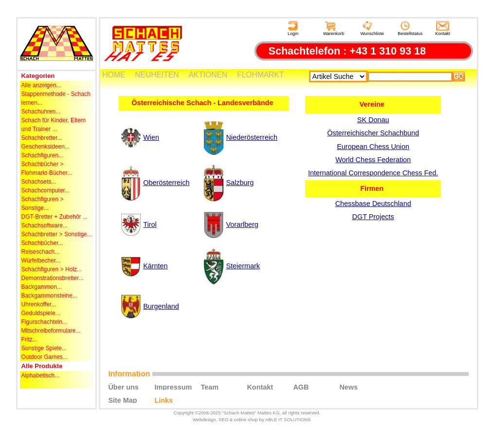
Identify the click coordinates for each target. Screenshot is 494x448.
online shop (246, 420)
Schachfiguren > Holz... (52, 269)
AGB (301, 387)
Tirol (150, 224)
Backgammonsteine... (49, 296)
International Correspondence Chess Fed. (373, 173)
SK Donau (373, 120)
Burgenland (161, 306)
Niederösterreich (252, 137)
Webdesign (204, 420)
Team (210, 387)
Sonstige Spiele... (44, 348)
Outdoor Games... (45, 357)
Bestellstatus (410, 28)
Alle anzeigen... (41, 85)
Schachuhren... (41, 112)
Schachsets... (39, 182)
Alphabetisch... (41, 375)
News (348, 387)
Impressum (173, 387)
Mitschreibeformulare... (51, 331)
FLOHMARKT (260, 75)
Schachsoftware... (45, 225)
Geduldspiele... (41, 313)
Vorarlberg (242, 224)
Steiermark (243, 266)
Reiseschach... (41, 252)
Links (164, 400)
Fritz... (29, 339)
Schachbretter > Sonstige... (57, 234)
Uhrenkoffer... (39, 304)
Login (293, 28)
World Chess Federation (373, 160)
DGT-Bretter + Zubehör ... (55, 217)
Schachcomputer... (46, 190)
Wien (151, 137)
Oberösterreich (166, 183)
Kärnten (155, 266)
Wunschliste (372, 28)
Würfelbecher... (41, 261)
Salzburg (240, 183)
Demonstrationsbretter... (53, 278)
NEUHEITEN (157, 75)
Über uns (123, 387)
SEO (223, 420)
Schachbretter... (42, 138)
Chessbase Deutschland (373, 204)
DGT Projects (373, 217)
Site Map (122, 400)
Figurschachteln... (45, 322)
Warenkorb (334, 28)
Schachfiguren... (43, 155)
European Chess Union (373, 147)
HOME (114, 75)
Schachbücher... (42, 243)
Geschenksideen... (46, 147)
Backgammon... (42, 287)
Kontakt (443, 28)
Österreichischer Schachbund (373, 133)
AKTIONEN (208, 75)
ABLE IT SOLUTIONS (288, 420)
